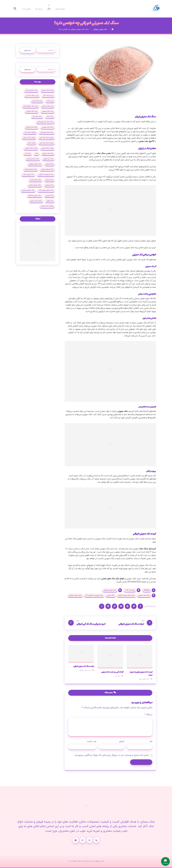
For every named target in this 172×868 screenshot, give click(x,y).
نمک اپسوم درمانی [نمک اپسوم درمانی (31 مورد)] (31, 169)
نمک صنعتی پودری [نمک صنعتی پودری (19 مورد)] (28, 190)
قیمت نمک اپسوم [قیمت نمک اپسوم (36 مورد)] (47, 148)
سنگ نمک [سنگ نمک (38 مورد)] (50, 117)
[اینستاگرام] (83, 840)
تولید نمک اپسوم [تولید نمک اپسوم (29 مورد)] (48, 90)
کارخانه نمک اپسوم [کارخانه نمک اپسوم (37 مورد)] (47, 206)
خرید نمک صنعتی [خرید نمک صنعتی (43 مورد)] (48, 111)
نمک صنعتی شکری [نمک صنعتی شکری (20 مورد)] (35, 185)
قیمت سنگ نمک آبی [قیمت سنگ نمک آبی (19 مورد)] (46, 143)
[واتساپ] (89, 840)
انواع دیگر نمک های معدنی (113, 579)
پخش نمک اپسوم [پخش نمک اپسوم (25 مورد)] (36, 201)
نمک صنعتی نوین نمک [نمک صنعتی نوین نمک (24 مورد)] (46, 190)
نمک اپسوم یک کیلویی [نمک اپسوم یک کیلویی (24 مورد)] (46, 175)
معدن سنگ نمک (104, 153)
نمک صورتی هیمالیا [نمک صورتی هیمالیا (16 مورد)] (35, 196)
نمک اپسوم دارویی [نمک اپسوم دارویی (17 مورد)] (47, 169)
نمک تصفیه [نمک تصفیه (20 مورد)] (49, 180)
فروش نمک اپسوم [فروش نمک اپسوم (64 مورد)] (29, 138)
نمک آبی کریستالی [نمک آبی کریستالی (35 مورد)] (33, 159)
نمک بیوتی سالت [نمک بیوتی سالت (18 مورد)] (28, 175)
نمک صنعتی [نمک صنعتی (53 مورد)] (49, 185)
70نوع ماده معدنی (146, 141)
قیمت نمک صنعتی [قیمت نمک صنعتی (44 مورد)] (31, 148)
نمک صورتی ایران (144, 679)
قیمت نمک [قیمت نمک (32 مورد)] (31, 143)
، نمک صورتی (123, 411)
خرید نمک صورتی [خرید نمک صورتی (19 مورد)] (32, 111)
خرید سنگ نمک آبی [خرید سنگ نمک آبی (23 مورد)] (32, 96)
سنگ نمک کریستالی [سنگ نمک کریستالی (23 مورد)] (47, 132)
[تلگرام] (76, 840)
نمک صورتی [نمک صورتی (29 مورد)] (49, 196)
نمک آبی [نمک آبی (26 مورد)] (28, 154)
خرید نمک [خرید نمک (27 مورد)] (50, 101)
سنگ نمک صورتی (144, 595)
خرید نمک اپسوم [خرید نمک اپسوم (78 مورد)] (48, 106)
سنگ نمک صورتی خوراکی (126, 595)
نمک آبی (118, 676)
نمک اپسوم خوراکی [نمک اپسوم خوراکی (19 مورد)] (35, 164)
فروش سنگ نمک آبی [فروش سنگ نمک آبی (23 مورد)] (46, 138)
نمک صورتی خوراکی (110, 590)
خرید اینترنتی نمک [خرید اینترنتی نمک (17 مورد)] (31, 90)
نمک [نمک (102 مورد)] (37, 154)
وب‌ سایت (92, 741)
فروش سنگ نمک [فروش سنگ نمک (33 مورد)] (30, 132)
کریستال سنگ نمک (148, 549)
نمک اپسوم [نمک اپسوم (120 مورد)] (50, 164)
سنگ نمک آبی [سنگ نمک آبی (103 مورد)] (37, 117)
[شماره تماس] (96, 840)
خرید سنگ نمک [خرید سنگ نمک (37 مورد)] (48, 96)
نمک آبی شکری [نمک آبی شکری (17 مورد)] (48, 159)
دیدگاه (148, 715)
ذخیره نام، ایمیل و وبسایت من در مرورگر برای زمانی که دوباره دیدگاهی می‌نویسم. (112, 755)
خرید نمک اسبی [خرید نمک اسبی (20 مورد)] (37, 101)
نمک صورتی (111, 595)
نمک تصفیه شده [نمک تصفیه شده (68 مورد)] (36, 180)
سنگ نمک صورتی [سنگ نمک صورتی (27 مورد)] (48, 127)
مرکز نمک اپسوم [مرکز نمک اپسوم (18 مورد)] (48, 154)
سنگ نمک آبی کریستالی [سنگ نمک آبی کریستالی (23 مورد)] (45, 122)
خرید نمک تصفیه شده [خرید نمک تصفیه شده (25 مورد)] (31, 106)
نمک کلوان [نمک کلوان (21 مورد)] (50, 201)
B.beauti (147, 590)
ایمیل (122, 741)
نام (151, 741)
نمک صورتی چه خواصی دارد (94, 595)
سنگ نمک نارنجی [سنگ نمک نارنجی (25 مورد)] (32, 127)
